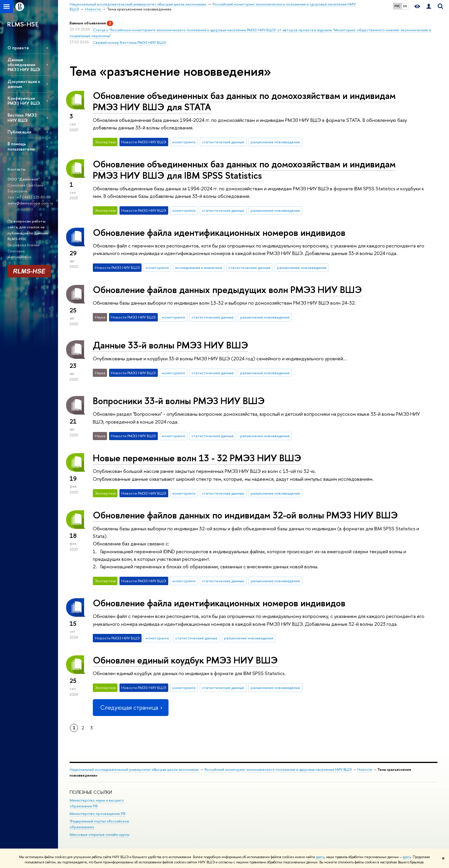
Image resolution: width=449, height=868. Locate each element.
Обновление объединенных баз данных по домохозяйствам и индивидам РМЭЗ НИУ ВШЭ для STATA (244, 101)
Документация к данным (24, 84)
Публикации (19, 132)
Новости (365, 770)
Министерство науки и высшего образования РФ (97, 803)
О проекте (18, 48)
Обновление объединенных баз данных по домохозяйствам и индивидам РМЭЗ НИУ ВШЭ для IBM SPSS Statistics (244, 170)
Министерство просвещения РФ (98, 814)
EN (405, 6)
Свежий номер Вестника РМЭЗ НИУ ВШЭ (129, 42)
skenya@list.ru (19, 257)
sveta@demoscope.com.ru (30, 203)
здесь (320, 857)
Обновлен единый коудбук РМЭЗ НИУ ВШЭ (185, 660)
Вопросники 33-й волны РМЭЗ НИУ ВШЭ (179, 401)
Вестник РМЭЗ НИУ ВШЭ (22, 117)
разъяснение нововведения (275, 142)
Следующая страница (131, 707)
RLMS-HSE (23, 24)
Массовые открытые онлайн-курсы (99, 834)
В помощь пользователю (21, 146)
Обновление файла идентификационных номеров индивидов (219, 232)
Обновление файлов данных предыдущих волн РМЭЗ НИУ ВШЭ (227, 290)
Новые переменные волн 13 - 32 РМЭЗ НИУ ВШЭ (197, 458)
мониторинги (184, 142)
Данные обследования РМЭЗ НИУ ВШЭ (24, 65)
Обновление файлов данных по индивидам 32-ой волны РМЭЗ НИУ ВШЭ (245, 515)
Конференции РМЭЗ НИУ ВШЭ (24, 101)
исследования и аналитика (199, 267)
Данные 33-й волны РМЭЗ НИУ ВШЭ (171, 345)
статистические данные (223, 142)
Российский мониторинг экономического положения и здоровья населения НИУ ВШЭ (278, 770)
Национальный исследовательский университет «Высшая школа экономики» (134, 770)
